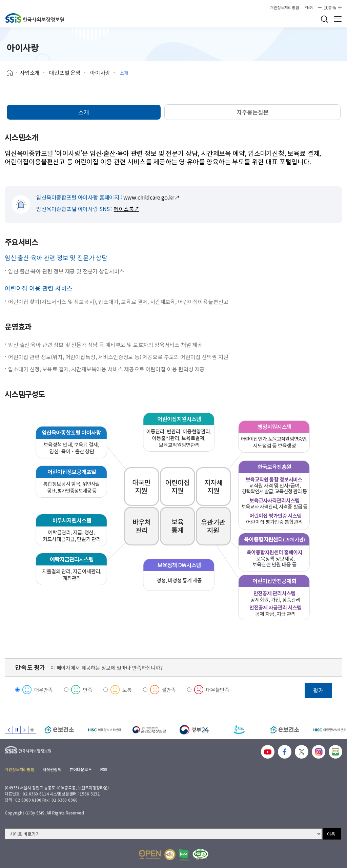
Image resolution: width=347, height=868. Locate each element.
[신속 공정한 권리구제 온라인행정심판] (149, 730)
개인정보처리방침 (284, 7)
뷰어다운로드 (80, 769)
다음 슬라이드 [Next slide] (24, 730)
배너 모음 (32, 730)
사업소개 (30, 73)
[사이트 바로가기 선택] (163, 834)
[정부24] (194, 730)
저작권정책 (52, 769)
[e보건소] (59, 730)
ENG (309, 7)
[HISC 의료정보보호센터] (104, 730)
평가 (318, 690)
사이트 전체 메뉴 (338, 19)
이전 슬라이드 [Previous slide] (9, 730)
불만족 (169, 690)
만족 (88, 690)
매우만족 (44, 690)
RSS (104, 769)
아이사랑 (100, 73)
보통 (127, 690)
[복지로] (239, 730)
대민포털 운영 (65, 73)
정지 (17, 730)
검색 (324, 19)
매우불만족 (218, 690)
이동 (331, 834)
